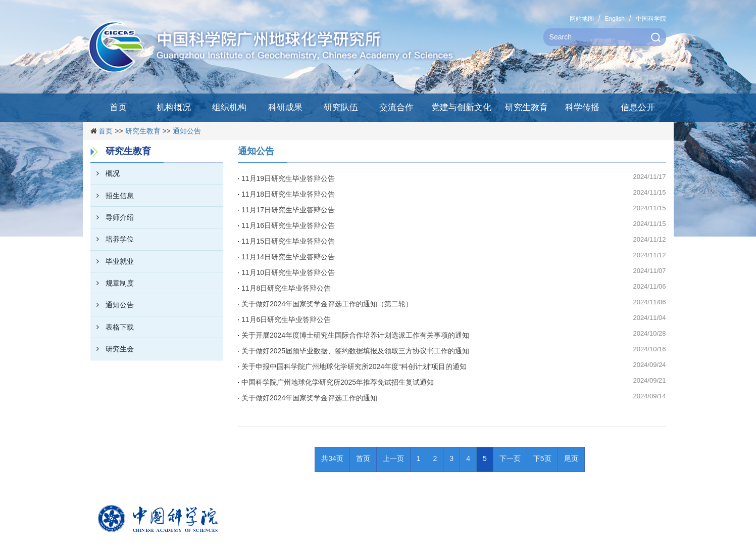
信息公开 (638, 107)
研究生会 (112, 349)
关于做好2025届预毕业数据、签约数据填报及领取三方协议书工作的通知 (355, 351)
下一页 (510, 458)
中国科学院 (651, 19)
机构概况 (174, 107)
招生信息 (112, 196)
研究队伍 (341, 107)
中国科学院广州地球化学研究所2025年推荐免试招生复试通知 (338, 382)
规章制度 (112, 283)
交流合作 (396, 107)
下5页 (542, 458)
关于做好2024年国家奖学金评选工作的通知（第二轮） (327, 304)
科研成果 (285, 107)
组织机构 (229, 107)
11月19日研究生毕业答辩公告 (288, 178)
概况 (105, 173)
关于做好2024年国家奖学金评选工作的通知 (309, 398)
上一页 (393, 458)
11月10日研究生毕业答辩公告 (288, 272)
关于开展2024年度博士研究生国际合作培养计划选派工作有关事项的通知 (355, 335)
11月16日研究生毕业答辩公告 (288, 225)
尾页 (571, 458)
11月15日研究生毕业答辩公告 (288, 241)
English (614, 19)
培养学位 (112, 239)
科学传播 (582, 107)
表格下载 (112, 327)
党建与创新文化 (461, 107)
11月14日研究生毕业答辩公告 (288, 257)
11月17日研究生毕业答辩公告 (288, 210)
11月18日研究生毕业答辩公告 (288, 194)
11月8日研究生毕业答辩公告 (286, 288)
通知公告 (187, 131)
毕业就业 (112, 261)
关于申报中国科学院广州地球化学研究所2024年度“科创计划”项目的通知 (354, 366)
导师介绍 (112, 217)
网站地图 (582, 19)
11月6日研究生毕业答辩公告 (286, 319)
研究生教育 (526, 107)
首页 (118, 107)
